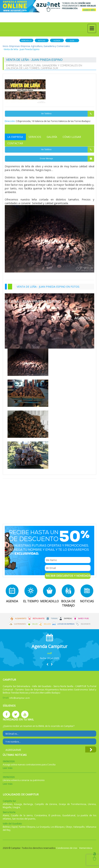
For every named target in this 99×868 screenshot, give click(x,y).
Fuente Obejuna (27, 827)
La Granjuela (43, 827)
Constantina (41, 815)
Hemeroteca (86, 848)
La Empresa (15, 137)
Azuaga (18, 804)
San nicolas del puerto (24, 819)
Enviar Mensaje (67, 159)
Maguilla (7, 807)
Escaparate (86, 624)
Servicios (35, 137)
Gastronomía (20, 624)
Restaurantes (39, 619)
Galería (52, 137)
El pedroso (55, 815)
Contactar (15, 143)
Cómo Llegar (72, 137)
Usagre (16, 807)
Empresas (15, 46)
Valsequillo (79, 827)
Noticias (42, 41)
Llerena (92, 804)
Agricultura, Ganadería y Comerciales (50, 46)
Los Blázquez (58, 827)
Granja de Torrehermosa (72, 804)
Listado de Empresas (66, 624)
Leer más (8, 768)
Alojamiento (21, 619)
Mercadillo (26, 41)
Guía (72, 41)
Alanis (6, 815)
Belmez (7, 827)
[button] (47, 664)
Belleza (47, 624)
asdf (49, 653)
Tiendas (54, 619)
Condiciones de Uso (67, 848)
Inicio (6, 46)
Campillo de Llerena (46, 804)
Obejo (69, 827)
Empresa (25, 46)
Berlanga (28, 804)
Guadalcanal (69, 815)
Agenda (57, 41)
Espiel (15, 827)
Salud (35, 624)
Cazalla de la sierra (22, 815)
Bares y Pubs (83, 619)
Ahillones (8, 804)
